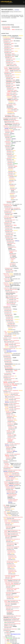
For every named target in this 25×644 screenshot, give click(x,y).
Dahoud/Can (6, 126)
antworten (4, 21)
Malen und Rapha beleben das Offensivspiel (12, 616)
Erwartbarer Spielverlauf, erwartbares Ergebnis (13, 470)
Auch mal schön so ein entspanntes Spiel (11, 619)
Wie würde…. (6, 461)
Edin (4, 505)
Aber (5, 331)
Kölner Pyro (6, 283)
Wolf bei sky (7, 216)
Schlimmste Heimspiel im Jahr (9, 348)
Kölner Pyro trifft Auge (11, 304)
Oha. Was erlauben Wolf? (9, 217)
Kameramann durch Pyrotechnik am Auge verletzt (13, 517)
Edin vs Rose (7, 506)
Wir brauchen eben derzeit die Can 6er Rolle (13, 127)
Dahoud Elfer (9, 153)
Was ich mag (6, 274)
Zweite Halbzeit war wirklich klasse (10, 629)
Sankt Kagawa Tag (7, 384)
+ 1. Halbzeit (7, 632)
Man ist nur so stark (8, 626)
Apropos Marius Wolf (8, 206)
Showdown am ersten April (9, 376)
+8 (4, 637)
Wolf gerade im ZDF (7, 204)
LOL (5, 351)
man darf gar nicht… (7, 306)
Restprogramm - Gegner (8, 41)
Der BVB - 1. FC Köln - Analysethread (10, 36)
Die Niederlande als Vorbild (9, 38)
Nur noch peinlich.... (7, 30)
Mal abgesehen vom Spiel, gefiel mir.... (11, 118)
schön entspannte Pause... (9, 467)
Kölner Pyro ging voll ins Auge (11, 289)
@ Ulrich (7, 13)
